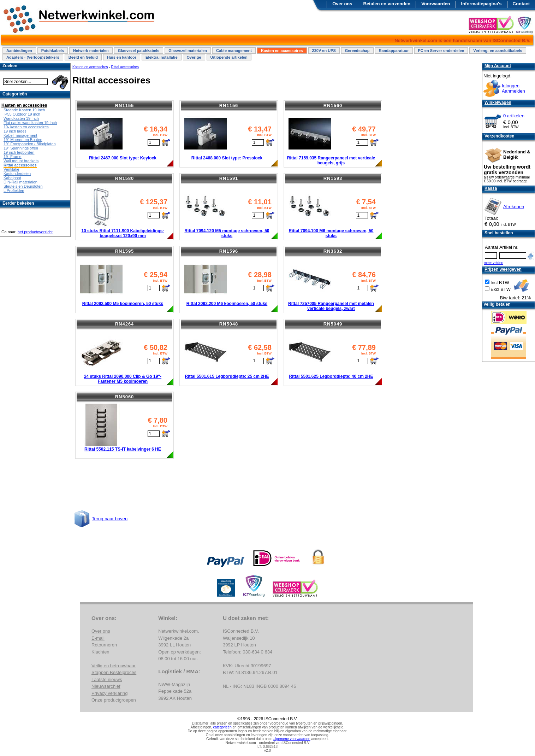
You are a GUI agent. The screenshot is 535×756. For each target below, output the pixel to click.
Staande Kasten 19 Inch (24, 110)
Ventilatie (11, 169)
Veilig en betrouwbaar (114, 666)
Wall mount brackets (21, 161)
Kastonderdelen (17, 174)
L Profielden (14, 191)
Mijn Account (498, 66)
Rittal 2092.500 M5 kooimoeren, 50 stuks (123, 304)
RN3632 (333, 251)
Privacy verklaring (110, 693)
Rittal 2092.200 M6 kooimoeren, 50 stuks (227, 304)
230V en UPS (324, 51)
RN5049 (333, 324)
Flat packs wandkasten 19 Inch (30, 123)
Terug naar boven (110, 519)
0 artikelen (514, 116)
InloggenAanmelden (513, 88)
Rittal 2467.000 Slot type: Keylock (123, 158)
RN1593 (333, 178)
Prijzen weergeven (503, 269)
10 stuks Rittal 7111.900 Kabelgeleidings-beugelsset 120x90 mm (123, 233)
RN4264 (125, 324)
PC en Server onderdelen (441, 51)
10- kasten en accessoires (26, 127)
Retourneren (104, 645)
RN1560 (333, 106)
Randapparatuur (394, 51)
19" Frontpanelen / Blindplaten (30, 144)
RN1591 (229, 178)
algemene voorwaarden (292, 739)
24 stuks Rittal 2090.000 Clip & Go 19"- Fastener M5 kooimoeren (123, 379)
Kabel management (20, 135)
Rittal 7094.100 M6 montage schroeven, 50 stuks (331, 233)
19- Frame (13, 157)
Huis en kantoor (122, 57)
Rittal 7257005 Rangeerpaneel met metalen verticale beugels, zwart (331, 306)
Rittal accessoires (125, 67)
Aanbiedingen (19, 51)
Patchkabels (53, 51)
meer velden (494, 263)
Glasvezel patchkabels (139, 51)
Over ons (342, 4)
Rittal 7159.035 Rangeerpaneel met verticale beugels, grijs (331, 160)
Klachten (100, 652)
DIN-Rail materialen (20, 182)
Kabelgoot (12, 178)
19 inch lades (15, 131)
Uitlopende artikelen (229, 57)
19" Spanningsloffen (21, 148)
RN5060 (125, 397)
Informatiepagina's (481, 4)
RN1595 (125, 251)
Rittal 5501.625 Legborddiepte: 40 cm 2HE (331, 376)
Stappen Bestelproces (114, 672)
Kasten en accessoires (282, 51)
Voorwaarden (436, 4)
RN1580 (125, 178)
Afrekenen (514, 207)
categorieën (222, 727)
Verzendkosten (500, 136)
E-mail (98, 638)
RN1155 (125, 106)
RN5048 (229, 324)
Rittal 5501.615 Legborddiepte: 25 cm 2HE (227, 376)
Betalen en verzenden (387, 4)
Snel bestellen (499, 233)
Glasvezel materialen (188, 51)
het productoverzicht (35, 232)
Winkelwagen (498, 102)
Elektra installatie (162, 57)
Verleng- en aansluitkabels (498, 51)
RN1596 (229, 251)
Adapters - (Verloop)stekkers (33, 57)
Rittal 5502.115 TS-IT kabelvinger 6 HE (123, 449)
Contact (521, 4)
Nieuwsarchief (106, 686)
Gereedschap (357, 51)
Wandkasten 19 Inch (21, 118)
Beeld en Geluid (83, 57)
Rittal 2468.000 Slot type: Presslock (227, 158)
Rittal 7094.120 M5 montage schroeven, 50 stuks (227, 233)
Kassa (491, 188)
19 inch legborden (19, 152)
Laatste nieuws (107, 679)
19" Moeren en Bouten (23, 140)
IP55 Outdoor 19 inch (22, 114)
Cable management (234, 51)
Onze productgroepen (114, 700)
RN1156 (229, 106)
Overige (194, 57)
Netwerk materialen (91, 51)
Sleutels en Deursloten (23, 186)
